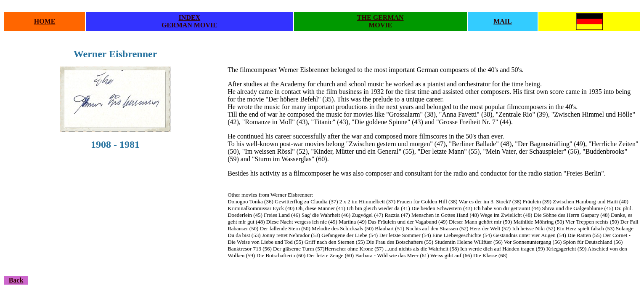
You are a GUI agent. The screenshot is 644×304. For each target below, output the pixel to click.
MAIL (503, 21)
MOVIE (380, 25)
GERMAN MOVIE (189, 25)
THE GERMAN (380, 17)
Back (16, 280)
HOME (45, 21)
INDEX (190, 17)
